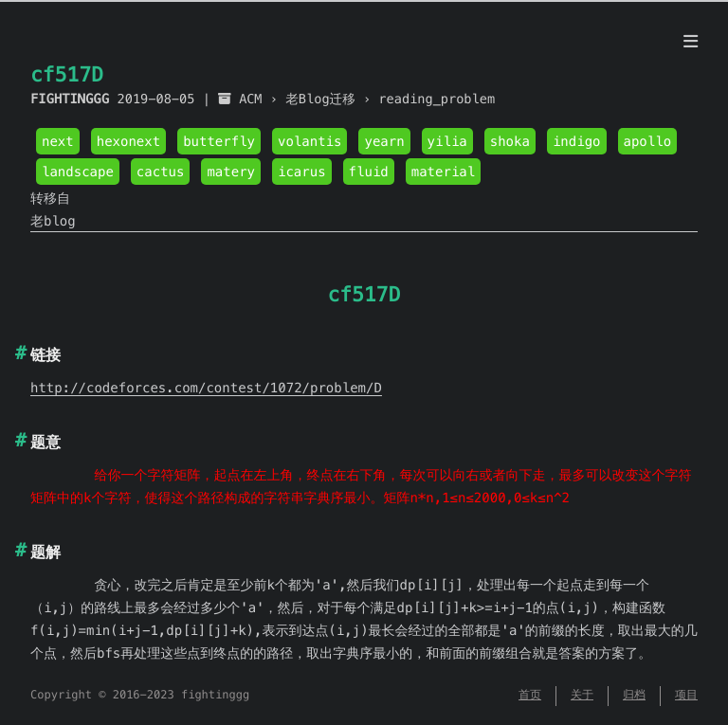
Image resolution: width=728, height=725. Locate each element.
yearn (384, 141)
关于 (582, 695)
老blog (53, 221)
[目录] (691, 42)
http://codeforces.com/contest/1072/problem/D (206, 388)
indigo (577, 141)
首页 (530, 695)
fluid (369, 172)
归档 (634, 695)
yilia (447, 141)
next (58, 141)
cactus (161, 172)
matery (231, 172)
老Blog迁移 (320, 99)
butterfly (219, 141)
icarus (302, 172)
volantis (309, 141)
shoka (510, 141)
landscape (78, 172)
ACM (251, 99)
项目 (686, 695)
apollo (648, 141)
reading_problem (437, 99)
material (443, 172)
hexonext (128, 141)
